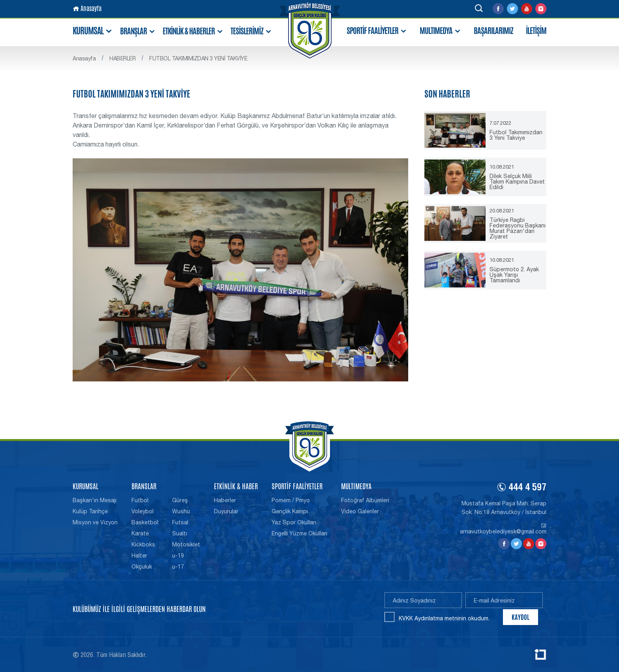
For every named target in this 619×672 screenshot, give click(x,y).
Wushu (181, 511)
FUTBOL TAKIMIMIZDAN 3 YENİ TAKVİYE (198, 58)
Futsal (180, 522)
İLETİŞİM (536, 31)
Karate (140, 533)
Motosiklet (186, 544)
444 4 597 (521, 488)
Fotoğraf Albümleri (365, 500)
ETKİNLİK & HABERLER (193, 31)
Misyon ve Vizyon (95, 522)
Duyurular (226, 511)
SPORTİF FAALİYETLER (377, 31)
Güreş (180, 500)
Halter (139, 556)
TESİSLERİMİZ (251, 31)
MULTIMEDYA (440, 31)
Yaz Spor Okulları (294, 522)
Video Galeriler (360, 511)
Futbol (140, 500)
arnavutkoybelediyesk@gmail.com (503, 529)
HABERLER (122, 58)
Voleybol (143, 511)
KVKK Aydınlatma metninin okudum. (444, 618)
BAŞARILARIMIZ (493, 31)
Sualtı (180, 533)
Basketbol (145, 522)
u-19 (178, 556)
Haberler (225, 500)
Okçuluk (142, 567)
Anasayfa (87, 8)
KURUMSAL (93, 31)
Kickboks (143, 544)
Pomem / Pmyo (291, 500)
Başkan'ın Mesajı (95, 500)
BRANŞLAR (138, 31)
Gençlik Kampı (290, 511)
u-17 (178, 567)
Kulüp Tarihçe (90, 511)
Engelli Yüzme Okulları (299, 533)
